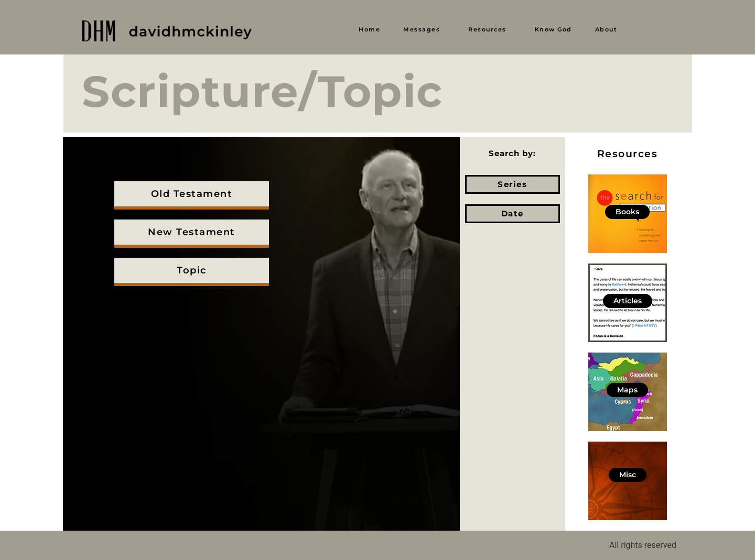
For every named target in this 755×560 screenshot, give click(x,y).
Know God (553, 29)
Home (369, 29)
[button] (424, 30)
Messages (422, 29)
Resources (487, 29)
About (606, 29)
